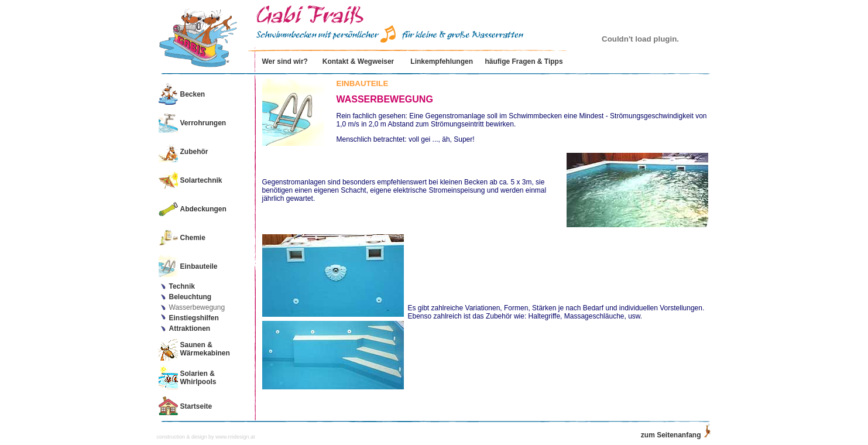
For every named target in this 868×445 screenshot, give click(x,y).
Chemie (193, 238)
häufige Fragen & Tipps (524, 61)
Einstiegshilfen (194, 318)
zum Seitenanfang (671, 435)
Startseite (196, 406)
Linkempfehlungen (442, 61)
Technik (182, 286)
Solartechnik (201, 180)
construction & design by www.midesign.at (206, 437)
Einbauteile (199, 266)
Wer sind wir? (284, 61)
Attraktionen (190, 328)
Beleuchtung (191, 297)
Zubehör (194, 152)
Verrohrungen (203, 123)
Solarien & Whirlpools (198, 378)
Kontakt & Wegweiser (358, 61)
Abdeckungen (203, 209)
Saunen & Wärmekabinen (205, 349)
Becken (193, 94)
